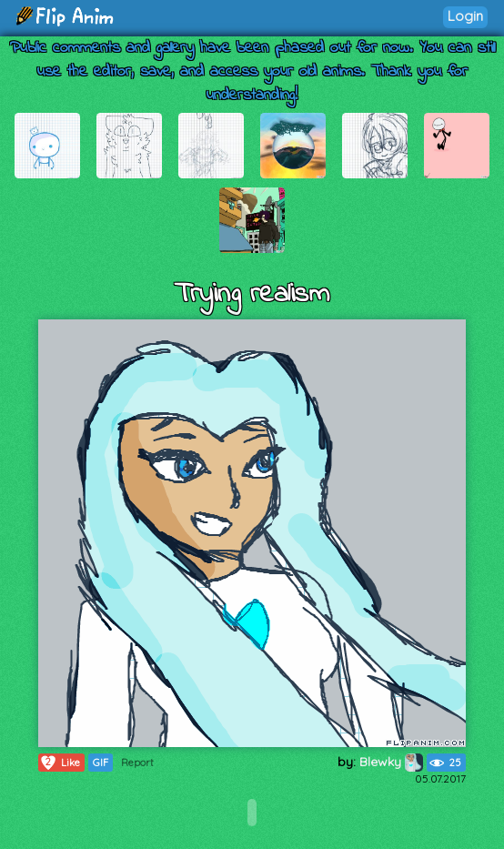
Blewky (391, 762)
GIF (101, 763)
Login (465, 16)
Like (60, 763)
